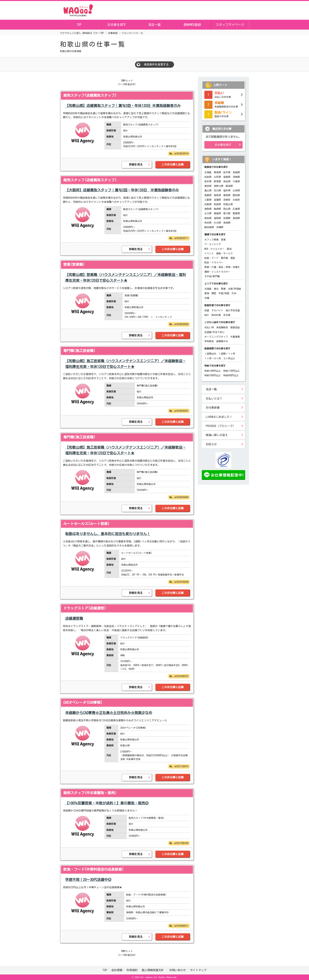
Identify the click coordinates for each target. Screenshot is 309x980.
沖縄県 (220, 227)
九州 (234, 293)
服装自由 (235, 327)
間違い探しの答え (217, 435)
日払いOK (209, 327)
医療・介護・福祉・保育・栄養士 (222, 267)
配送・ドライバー (214, 262)
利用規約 (132, 970)
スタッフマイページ (230, 25)
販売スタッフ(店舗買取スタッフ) (90, 95)
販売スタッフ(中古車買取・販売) (90, 793)
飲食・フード (211, 258)
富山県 (208, 190)
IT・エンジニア (213, 244)
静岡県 (227, 195)
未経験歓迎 (222, 327)
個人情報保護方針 (153, 970)
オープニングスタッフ (216, 337)
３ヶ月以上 (229, 358)
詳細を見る (136, 165)
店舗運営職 (74, 618)
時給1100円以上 (232, 371)
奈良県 (217, 204)
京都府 (227, 200)
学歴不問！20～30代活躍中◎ (88, 880)
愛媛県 (236, 213)
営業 (223, 240)
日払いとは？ (214, 399)
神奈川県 (219, 186)
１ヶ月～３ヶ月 (213, 358)
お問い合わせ (178, 970)
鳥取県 (208, 209)
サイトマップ (198, 970)
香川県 (227, 213)
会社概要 (117, 970)
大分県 (217, 223)
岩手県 (227, 172)
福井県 (227, 190)
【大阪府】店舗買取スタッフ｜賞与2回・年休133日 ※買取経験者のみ (122, 190)
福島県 (227, 177)
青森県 (217, 172)
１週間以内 (210, 354)
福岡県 (217, 218)
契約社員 (216, 315)
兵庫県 (208, 204)
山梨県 (236, 190)
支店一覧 (154, 25)
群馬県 (217, 181)
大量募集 (235, 337)
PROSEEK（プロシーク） (221, 426)
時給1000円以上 (213, 375)
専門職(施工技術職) (79, 351)
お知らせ (211, 444)
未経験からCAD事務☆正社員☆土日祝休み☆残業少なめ (109, 713)
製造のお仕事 (223, 114)
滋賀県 (217, 200)
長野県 (208, 195)
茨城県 (236, 177)
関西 (214, 293)
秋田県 (208, 177)
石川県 (217, 190)
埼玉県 (227, 181)
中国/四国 (224, 293)
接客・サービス (224, 253)
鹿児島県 (209, 227)
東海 (207, 293)
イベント (209, 253)
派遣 (207, 310)
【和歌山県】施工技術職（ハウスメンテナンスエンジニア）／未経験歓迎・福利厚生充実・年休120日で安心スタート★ (126, 364)
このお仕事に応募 (173, 165)
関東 (223, 289)
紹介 (207, 315)
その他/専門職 (212, 276)
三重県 (208, 200)
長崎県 (236, 218)
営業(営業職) (74, 264)
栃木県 (208, 181)
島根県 (217, 209)
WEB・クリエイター (214, 249)
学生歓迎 (209, 341)
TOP (79, 25)
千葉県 (236, 181)
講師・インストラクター (217, 272)
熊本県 (208, 223)
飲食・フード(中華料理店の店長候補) (94, 869)
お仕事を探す (117, 25)
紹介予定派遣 (233, 310)
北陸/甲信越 (235, 289)
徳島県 (217, 213)
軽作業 (224, 258)
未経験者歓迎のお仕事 (223, 104)
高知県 (208, 218)
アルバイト (217, 310)
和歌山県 (228, 204)
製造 (233, 258)
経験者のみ (222, 341)
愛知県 (236, 195)
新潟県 (229, 186)
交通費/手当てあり (214, 332)
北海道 (208, 172)
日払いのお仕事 (223, 94)
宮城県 (236, 172)
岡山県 (227, 209)
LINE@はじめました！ (219, 417)
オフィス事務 (211, 240)
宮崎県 (227, 223)
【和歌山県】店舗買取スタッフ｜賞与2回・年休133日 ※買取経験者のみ (123, 106)
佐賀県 (227, 218)
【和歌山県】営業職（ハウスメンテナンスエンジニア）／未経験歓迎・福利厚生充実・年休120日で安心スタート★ (126, 278)
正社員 (227, 315)
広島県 (236, 209)
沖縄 (207, 298)
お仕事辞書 (213, 408)
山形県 (217, 177)
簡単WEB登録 (192, 25)
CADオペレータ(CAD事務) (83, 702)
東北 (216, 289)
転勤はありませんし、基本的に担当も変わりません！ (108, 534)
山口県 (208, 213)
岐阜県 (217, 195)
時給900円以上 (231, 375)
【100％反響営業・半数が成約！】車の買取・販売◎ (107, 803)
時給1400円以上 (213, 371)
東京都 (208, 186)
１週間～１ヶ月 (227, 354)
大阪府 (236, 200)
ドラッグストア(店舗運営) (85, 608)
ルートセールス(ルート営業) (86, 524)
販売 (229, 249)
